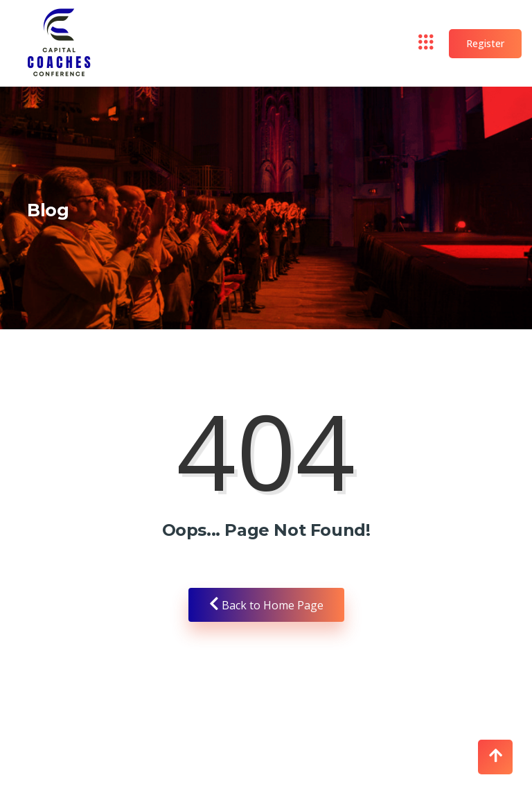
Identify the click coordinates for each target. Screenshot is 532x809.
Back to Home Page (266, 604)
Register (485, 43)
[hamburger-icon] (426, 44)
